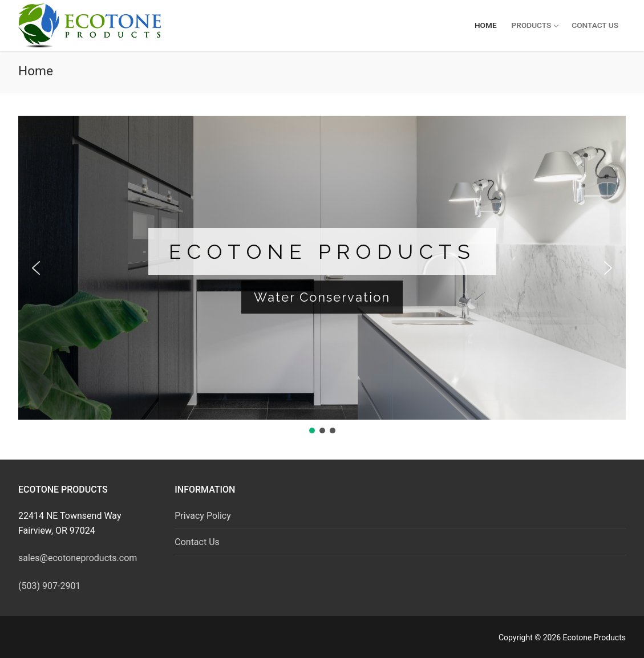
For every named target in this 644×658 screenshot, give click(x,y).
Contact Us (197, 542)
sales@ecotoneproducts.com (78, 558)
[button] (36, 268)
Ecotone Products (322, 251)
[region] (322, 276)
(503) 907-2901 (49, 586)
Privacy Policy (203, 516)
